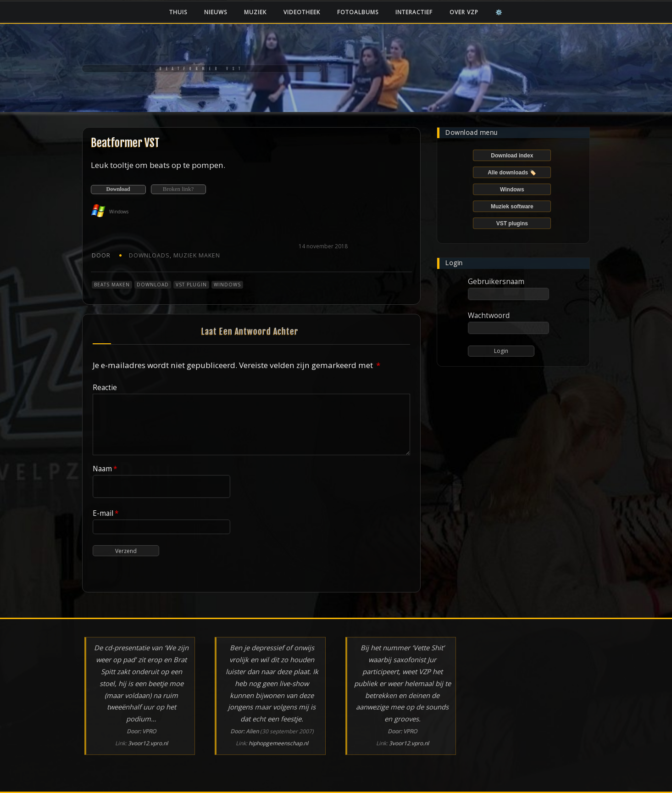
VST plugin (191, 285)
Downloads (149, 255)
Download (118, 189)
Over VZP (464, 12)
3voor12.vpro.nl (148, 743)
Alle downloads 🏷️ (512, 173)
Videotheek (302, 12)
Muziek (255, 12)
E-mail (106, 513)
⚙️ (499, 12)
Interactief (414, 12)
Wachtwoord (489, 315)
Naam (105, 469)
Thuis (178, 12)
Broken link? (178, 189)
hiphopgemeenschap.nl (278, 743)
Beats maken (112, 285)
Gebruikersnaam (496, 281)
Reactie (105, 387)
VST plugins (512, 223)
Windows (227, 285)
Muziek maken (197, 255)
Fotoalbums (358, 12)
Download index (512, 156)
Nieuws (216, 12)
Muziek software (512, 207)
